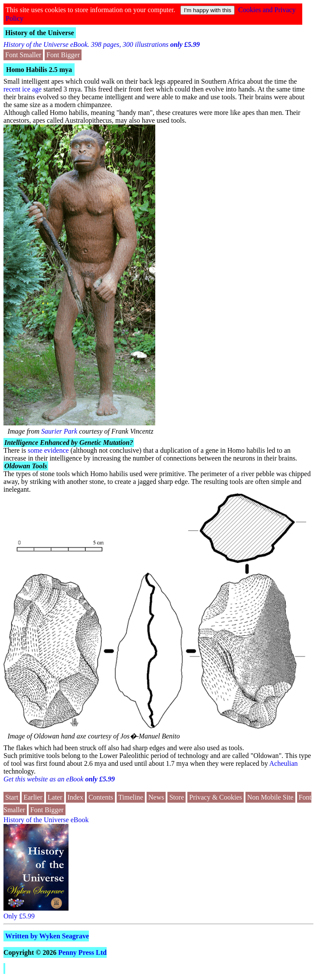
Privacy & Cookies (216, 797)
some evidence (48, 450)
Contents (101, 797)
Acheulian (284, 763)
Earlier (33, 797)
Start (12, 797)
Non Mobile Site (270, 797)
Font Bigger (63, 55)
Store (176, 797)
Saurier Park (59, 431)
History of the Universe (40, 33)
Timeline (131, 797)
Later (55, 797)
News (156, 797)
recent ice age (23, 89)
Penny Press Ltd (82, 952)
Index (75, 797)
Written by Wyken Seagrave (47, 936)
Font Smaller (23, 55)
